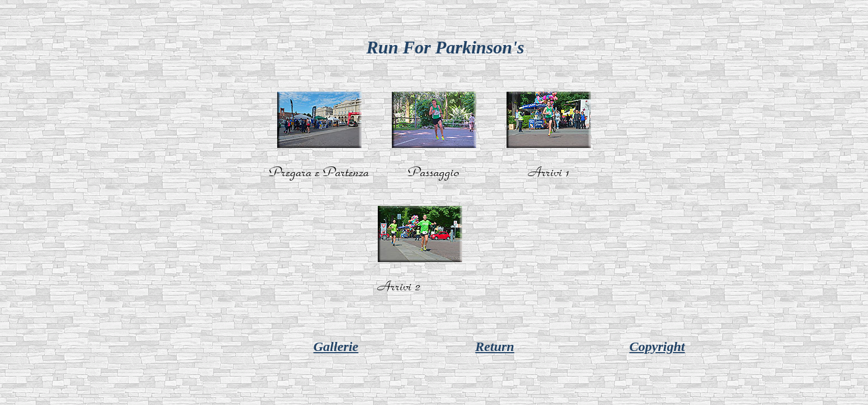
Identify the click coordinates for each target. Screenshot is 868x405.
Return (494, 346)
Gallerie (336, 346)
